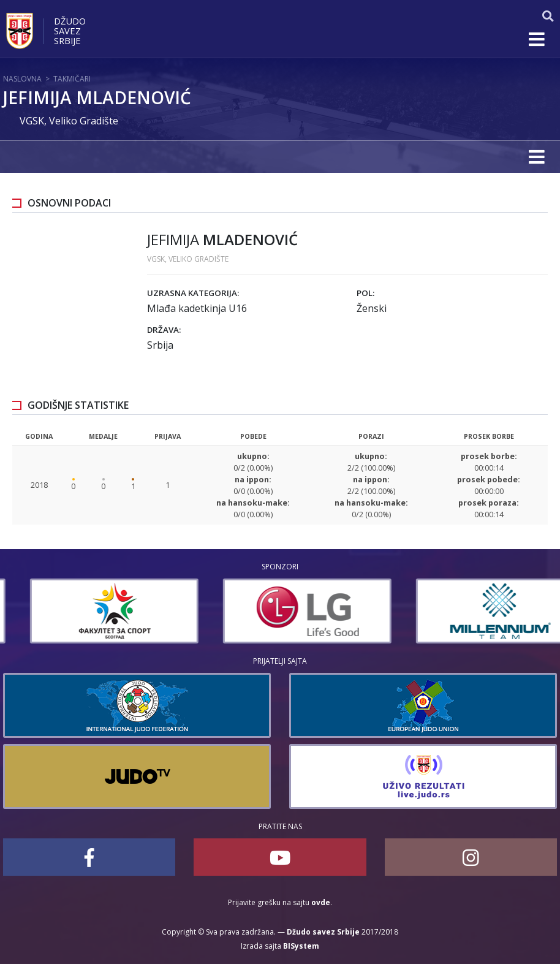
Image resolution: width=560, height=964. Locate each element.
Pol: (365, 293)
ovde (321, 902)
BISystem (301, 946)
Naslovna (22, 79)
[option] (262, 611)
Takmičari (72, 79)
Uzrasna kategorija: (193, 293)
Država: (164, 330)
